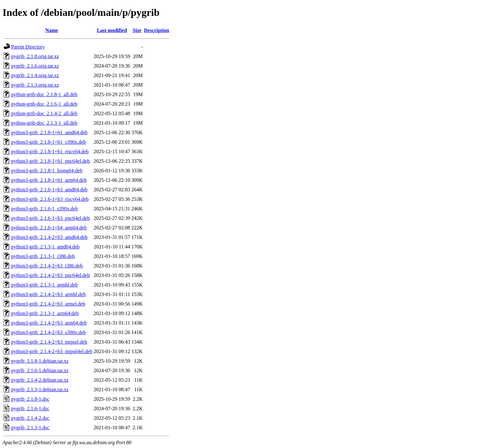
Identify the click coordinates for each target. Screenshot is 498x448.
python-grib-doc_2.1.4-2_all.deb (44, 113)
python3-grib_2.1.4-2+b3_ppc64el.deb (50, 275)
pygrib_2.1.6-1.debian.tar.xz (40, 370)
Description (156, 30)
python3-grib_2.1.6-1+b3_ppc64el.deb (50, 218)
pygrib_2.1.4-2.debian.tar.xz (40, 380)
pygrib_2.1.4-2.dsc (30, 418)
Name (52, 30)
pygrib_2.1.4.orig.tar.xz (35, 75)
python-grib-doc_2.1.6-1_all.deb (44, 104)
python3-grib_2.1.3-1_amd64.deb (45, 247)
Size (137, 30)
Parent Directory (28, 47)
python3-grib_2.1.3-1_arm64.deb (45, 313)
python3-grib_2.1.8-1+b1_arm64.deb (49, 180)
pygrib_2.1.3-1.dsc (30, 428)
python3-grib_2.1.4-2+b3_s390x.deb (48, 332)
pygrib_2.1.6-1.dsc (30, 408)
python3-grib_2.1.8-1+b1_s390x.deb (48, 142)
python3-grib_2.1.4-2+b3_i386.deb (47, 266)
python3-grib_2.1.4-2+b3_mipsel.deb (49, 342)
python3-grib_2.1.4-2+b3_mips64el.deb (52, 351)
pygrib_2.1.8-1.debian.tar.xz (40, 361)
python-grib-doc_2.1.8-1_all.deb (44, 94)
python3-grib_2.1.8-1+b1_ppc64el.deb (50, 161)
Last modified (112, 30)
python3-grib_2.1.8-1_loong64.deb (47, 171)
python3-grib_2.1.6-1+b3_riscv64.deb (50, 199)
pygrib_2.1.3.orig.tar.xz (35, 85)
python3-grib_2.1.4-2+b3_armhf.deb (48, 294)
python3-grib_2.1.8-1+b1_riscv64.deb (50, 152)
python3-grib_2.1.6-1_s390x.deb (44, 209)
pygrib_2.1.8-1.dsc (30, 399)
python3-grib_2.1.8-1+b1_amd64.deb (49, 132)
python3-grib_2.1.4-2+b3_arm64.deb (49, 323)
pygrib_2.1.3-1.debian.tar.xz (40, 389)
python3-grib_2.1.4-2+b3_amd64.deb (49, 237)
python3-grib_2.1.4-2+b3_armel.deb (48, 304)
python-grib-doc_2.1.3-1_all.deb (44, 123)
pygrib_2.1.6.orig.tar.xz (35, 66)
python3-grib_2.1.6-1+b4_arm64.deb (49, 228)
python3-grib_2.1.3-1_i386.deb (43, 256)
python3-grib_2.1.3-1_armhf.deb (44, 285)
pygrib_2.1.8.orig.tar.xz (35, 56)
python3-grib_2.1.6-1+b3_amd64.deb (49, 190)
